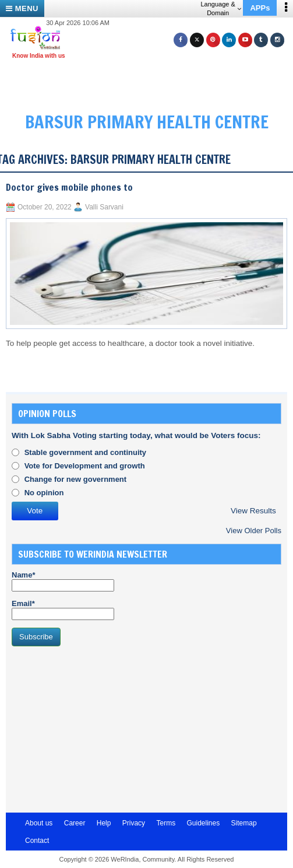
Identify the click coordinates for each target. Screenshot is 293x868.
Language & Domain (220, 8)
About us (39, 823)
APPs (260, 8)
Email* (63, 610)
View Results (253, 511)
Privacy (134, 823)
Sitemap (244, 823)
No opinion (44, 493)
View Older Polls (254, 531)
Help (104, 823)
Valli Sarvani (104, 207)
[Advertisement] (151, 80)
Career (75, 823)
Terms (166, 823)
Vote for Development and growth (85, 466)
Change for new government (76, 479)
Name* (63, 581)
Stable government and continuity (85, 452)
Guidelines (203, 823)
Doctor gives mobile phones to (69, 187)
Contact (37, 841)
